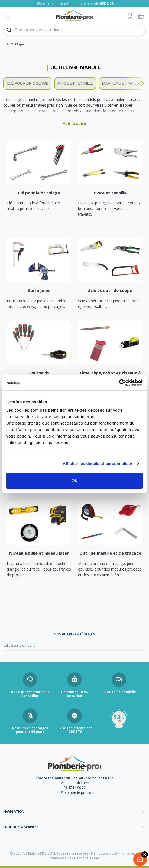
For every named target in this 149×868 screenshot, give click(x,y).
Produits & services (21, 827)
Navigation (14, 811)
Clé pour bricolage (27, 84)
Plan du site (100, 853)
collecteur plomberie (19, 645)
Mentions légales (87, 858)
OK (75, 481)
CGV (115, 853)
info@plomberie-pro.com (74, 793)
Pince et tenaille (75, 84)
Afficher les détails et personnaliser (97, 464)
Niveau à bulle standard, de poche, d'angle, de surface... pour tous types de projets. (39, 569)
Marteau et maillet (123, 84)
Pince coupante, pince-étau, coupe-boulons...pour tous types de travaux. (109, 208)
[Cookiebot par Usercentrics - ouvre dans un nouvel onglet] (119, 383)
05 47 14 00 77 (74, 788)
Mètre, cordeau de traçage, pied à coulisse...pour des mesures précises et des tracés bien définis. (110, 569)
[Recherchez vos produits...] (74, 30)
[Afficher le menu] (7, 17)
